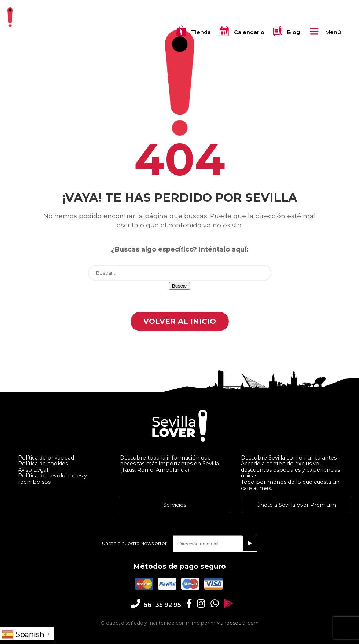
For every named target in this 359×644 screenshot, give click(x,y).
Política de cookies (43, 464)
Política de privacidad (46, 458)
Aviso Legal (33, 470)
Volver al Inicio (180, 321)
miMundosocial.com (235, 623)
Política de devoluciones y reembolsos (52, 479)
